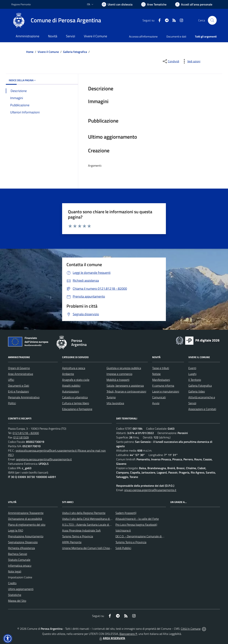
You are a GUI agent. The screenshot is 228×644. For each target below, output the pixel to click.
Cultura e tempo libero (76, 403)
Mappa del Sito (17, 601)
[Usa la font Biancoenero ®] (117, 4)
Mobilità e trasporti (118, 380)
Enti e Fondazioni (18, 391)
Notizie (156, 374)
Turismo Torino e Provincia (78, 536)
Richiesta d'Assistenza (21, 548)
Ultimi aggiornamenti (21, 589)
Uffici (11, 380)
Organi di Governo (19, 368)
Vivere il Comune (48, 52)
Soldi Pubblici (123, 548)
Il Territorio (195, 380)
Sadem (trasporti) (126, 513)
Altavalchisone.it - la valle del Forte (137, 519)
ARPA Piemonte (72, 542)
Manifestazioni (161, 380)
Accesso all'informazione (143, 36)
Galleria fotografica (75, 52)
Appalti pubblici (71, 386)
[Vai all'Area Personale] (194, 4)
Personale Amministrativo (24, 397)
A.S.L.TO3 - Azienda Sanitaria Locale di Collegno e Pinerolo (98, 525)
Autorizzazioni (71, 391)
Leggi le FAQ (16, 530)
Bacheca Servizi (18, 554)
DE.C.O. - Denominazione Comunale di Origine (143, 536)
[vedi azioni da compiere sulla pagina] (191, 61)
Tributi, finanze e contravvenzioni (126, 391)
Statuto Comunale (19, 560)
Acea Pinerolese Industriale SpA (81, 530)
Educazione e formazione (77, 409)
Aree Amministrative (21, 374)
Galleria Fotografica (200, 386)
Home (30, 52)
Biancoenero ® (128, 634)
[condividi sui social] (171, 61)
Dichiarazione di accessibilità (25, 519)
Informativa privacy (20, 566)
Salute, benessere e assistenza (125, 386)
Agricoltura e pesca (74, 368)
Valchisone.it (123, 530)
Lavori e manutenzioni (166, 391)
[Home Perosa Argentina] (56, 20)
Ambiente (68, 374)
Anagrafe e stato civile (76, 380)
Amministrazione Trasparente (26, 513)
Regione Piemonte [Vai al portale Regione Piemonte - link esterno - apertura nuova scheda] (21, 4)
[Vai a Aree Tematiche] (154, 4)
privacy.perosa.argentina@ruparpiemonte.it (150, 490)
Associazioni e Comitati (202, 409)
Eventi (192, 368)
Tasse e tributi (161, 368)
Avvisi (156, 403)
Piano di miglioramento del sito (27, 525)
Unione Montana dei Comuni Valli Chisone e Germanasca (97, 548)
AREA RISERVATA (112, 638)
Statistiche (15, 595)
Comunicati (159, 397)
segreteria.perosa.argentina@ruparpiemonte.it (44, 459)
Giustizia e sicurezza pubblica (124, 368)
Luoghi (192, 374)
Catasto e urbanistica (75, 397)
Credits (12, 583)
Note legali (15, 571)
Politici (12, 403)
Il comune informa (163, 386)
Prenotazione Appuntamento (26, 536)
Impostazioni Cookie (20, 577)
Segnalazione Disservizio (23, 542)
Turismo (111, 397)
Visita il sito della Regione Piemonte (84, 513)
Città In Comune (191, 629)
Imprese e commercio (119, 374)
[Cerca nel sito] (212, 20)
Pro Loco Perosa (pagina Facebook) (136, 525)
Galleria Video (197, 391)
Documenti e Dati (19, 386)
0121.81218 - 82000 (26, 433)
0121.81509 (21, 437)
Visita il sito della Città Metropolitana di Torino (90, 519)
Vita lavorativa (115, 403)
